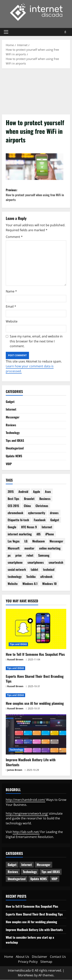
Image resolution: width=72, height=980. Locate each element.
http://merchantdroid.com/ (26, 800)
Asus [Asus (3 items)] (48, 492)
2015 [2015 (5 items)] (11, 492)
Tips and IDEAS (15, 441)
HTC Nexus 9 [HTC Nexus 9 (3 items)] (29, 527)
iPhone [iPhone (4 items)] (50, 534)
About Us (22, 957)
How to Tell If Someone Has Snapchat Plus (35, 654)
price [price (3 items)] (19, 555)
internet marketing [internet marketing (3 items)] (20, 534)
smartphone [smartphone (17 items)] (15, 563)
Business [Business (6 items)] (45, 499)
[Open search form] (65, 32)
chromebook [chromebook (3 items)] (15, 513)
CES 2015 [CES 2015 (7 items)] (13, 506)
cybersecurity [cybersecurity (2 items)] (37, 513)
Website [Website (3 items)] (13, 584)
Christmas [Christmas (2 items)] (42, 506)
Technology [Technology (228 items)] (30, 872)
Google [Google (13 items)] (12, 527)
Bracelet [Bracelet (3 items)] (29, 499)
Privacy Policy (28, 962)
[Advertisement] (36, 91)
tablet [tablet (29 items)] (34, 570)
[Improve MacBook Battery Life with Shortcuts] (36, 735)
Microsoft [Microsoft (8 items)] (14, 548)
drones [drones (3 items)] (54, 513)
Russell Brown (15, 660)
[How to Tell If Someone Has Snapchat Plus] (36, 629)
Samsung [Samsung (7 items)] (44, 555)
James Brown (15, 770)
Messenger (13, 417)
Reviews (11, 425)
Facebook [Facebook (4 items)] (40, 520)
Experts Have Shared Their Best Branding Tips (35, 679)
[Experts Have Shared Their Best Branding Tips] (36, 668)
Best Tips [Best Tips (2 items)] (13, 499)
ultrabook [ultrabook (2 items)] (46, 577)
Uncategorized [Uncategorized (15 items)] (17, 879)
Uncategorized (15, 448)
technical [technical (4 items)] (49, 570)
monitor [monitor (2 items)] (29, 548)
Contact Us (58, 957)
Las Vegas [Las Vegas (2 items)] (14, 541)
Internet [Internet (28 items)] (47, 527)
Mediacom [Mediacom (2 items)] (38, 541)
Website (12, 322)
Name (11, 292)
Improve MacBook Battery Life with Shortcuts (31, 762)
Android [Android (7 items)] (23, 492)
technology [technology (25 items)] (15, 577)
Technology (13, 433)
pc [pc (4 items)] (9, 555)
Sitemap (46, 962)
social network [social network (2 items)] (17, 570)
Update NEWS (14, 456)
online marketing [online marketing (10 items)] (50, 548)
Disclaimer (40, 957)
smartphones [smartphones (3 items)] (36, 563)
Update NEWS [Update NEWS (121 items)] (38, 879)
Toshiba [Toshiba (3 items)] (31, 577)
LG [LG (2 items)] (26, 541)
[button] (6, 32)
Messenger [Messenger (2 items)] (56, 541)
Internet (11, 409)
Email (11, 307)
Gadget (10, 402)
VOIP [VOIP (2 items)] (54, 879)
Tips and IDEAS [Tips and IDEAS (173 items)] (51, 872)
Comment (14, 237)
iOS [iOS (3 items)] (38, 534)
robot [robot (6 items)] (30, 555)
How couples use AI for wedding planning (35, 703)
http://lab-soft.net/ (26, 832)
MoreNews (26, 975)
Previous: (36, 195)
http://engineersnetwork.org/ (27, 813)
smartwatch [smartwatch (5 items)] (56, 563)
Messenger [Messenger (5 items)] (43, 865)
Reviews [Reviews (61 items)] (13, 872)
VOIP (9, 464)
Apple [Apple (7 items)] (37, 492)
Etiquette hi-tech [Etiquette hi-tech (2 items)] (18, 520)
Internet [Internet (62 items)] (27, 865)
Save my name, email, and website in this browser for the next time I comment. (36, 341)
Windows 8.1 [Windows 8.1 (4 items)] (30, 584)
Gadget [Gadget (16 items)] (55, 520)
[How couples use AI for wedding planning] (36, 695)
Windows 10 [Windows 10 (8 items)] (49, 584)
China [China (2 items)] (27, 506)
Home (9, 957)
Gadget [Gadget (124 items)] (12, 865)
